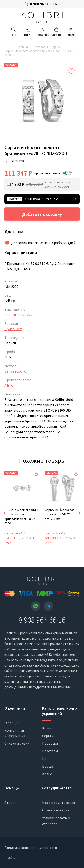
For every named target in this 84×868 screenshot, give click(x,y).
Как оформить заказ (58, 803)
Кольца (48, 728)
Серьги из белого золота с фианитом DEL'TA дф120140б (62, 514)
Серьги (56, 47)
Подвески (50, 743)
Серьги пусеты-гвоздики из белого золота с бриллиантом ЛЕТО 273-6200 (22, 517)
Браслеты (50, 751)
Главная (23, 47)
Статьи (10, 803)
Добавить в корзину (42, 214)
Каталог (40, 47)
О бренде (12, 723)
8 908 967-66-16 (43, 4)
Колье (47, 774)
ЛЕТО (9, 385)
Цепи (46, 759)
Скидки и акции (17, 743)
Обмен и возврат (56, 810)
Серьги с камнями (18, 315)
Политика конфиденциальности (31, 848)
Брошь (48, 766)
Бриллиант (13, 329)
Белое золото (15, 371)
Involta (10, 857)
